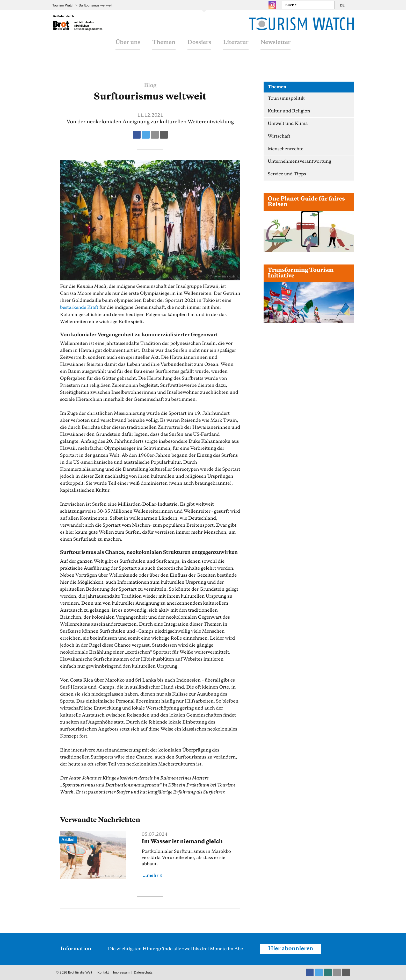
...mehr (151, 875)
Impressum (121, 972)
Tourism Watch (63, 5)
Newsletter (275, 47)
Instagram (272, 5)
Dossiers (199, 47)
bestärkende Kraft (79, 307)
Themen (164, 47)
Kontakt (103, 972)
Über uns (128, 47)
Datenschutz (144, 972)
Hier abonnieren (291, 949)
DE (342, 5)
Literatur (236, 47)
